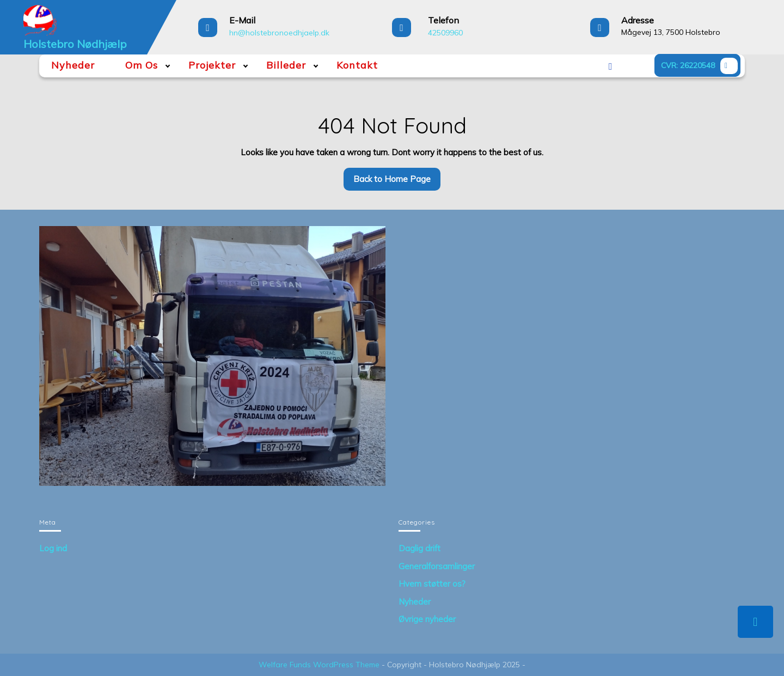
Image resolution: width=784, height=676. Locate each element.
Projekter (212, 65)
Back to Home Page (397, 182)
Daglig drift (419, 548)
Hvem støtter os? (432, 584)
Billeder (286, 65)
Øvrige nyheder (427, 619)
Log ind (53, 548)
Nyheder (73, 65)
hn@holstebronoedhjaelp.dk (279, 33)
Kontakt (357, 65)
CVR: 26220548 (701, 67)
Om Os (142, 65)
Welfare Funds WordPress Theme (319, 665)
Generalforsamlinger (437, 566)
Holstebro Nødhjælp (75, 44)
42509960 (445, 33)
